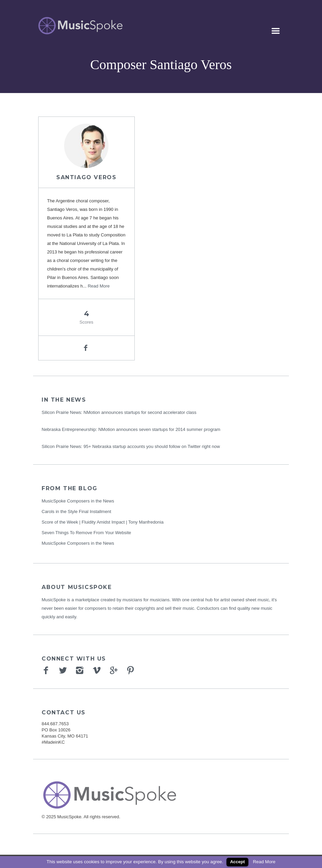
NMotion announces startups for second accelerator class (140, 412)
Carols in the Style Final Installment (76, 511)
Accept (237, 862)
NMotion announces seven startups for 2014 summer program (159, 429)
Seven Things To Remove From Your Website (86, 533)
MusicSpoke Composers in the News (78, 501)
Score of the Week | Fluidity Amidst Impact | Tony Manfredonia (103, 522)
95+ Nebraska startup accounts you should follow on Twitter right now (152, 446)
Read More (99, 286)
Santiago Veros (86, 177)
